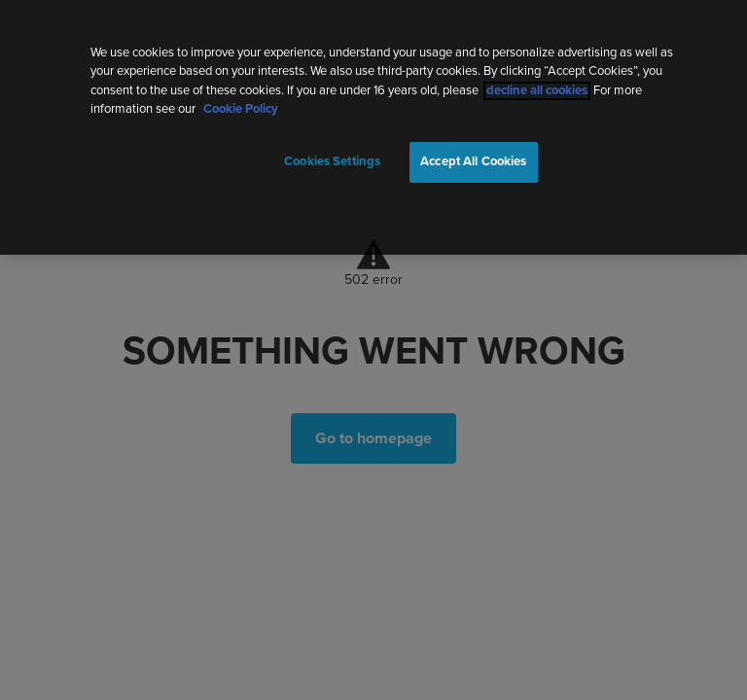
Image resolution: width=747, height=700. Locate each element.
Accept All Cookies (473, 157)
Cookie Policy (241, 105)
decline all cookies (537, 86)
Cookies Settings (332, 157)
